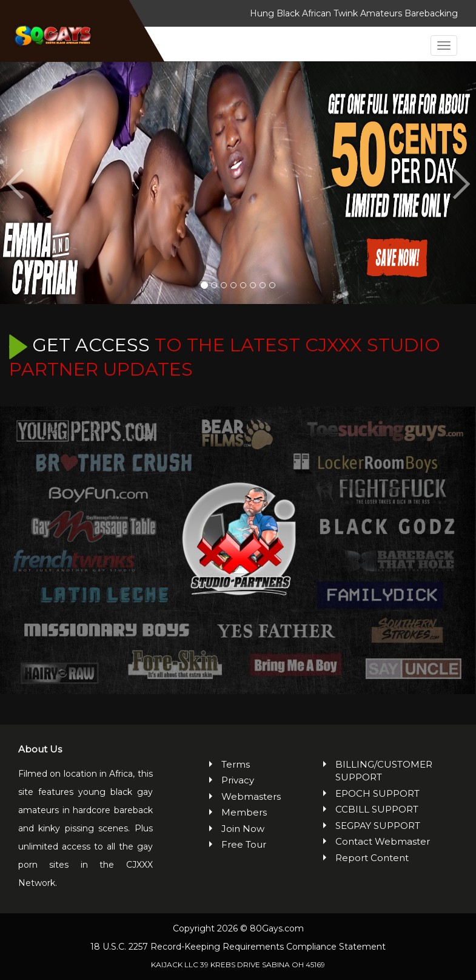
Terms (236, 764)
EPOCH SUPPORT (377, 793)
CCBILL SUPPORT (377, 809)
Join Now (243, 829)
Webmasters (244, 796)
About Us (40, 749)
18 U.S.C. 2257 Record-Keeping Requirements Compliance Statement (238, 947)
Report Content (372, 858)
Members (244, 812)
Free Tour (244, 844)
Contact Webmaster (383, 841)
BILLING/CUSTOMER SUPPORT (384, 771)
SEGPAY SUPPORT (378, 826)
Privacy (238, 780)
